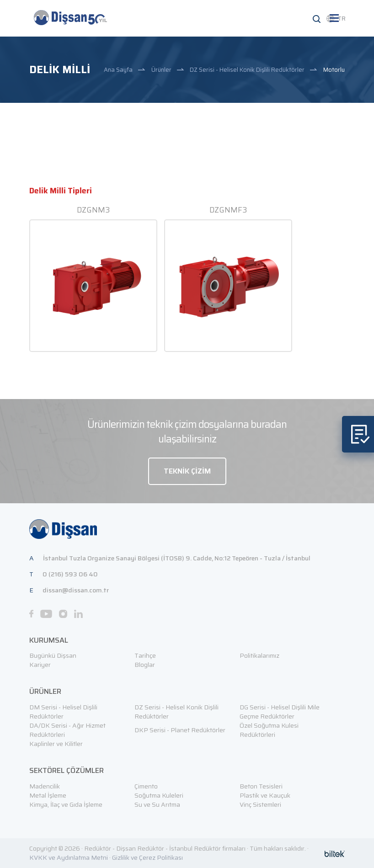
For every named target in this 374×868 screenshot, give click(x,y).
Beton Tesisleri (261, 786)
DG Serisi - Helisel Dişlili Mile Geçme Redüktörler (280, 712)
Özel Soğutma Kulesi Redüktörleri (269, 730)
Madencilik (45, 786)
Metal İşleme (48, 795)
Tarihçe (145, 655)
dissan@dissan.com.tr (76, 590)
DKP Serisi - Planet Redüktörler (180, 730)
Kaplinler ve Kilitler (56, 744)
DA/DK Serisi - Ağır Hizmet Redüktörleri (67, 730)
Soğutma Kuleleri (159, 795)
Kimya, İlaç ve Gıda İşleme (66, 804)
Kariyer (40, 665)
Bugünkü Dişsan (53, 655)
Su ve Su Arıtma (157, 804)
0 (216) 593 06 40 (70, 574)
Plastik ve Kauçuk (265, 795)
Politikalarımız (259, 655)
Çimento (146, 786)
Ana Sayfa (118, 70)
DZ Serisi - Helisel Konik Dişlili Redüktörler (247, 70)
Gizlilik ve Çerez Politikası (147, 857)
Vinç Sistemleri (260, 804)
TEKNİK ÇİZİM (187, 471)
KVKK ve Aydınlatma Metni (69, 857)
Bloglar (145, 665)
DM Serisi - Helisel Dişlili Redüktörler (63, 712)
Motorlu (334, 70)
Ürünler (161, 70)
